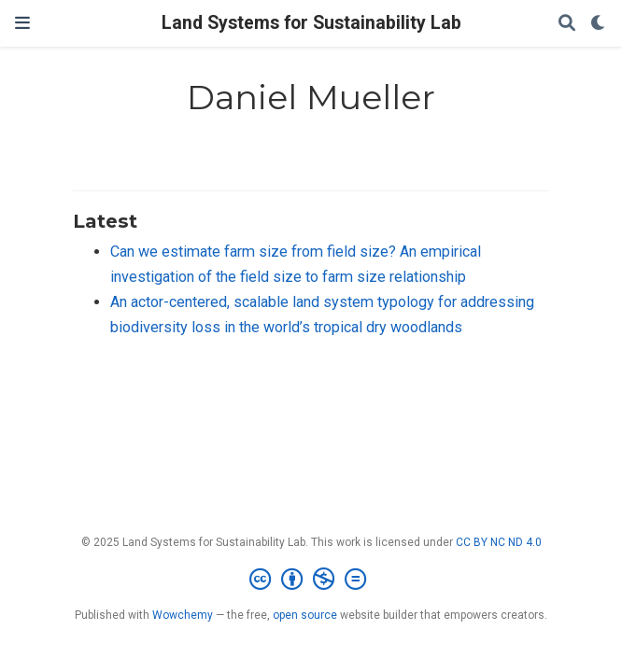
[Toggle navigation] (22, 23)
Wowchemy (183, 615)
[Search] (567, 24)
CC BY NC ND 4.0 (499, 542)
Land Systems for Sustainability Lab (311, 23)
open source (305, 615)
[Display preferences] (599, 24)
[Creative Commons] (311, 580)
